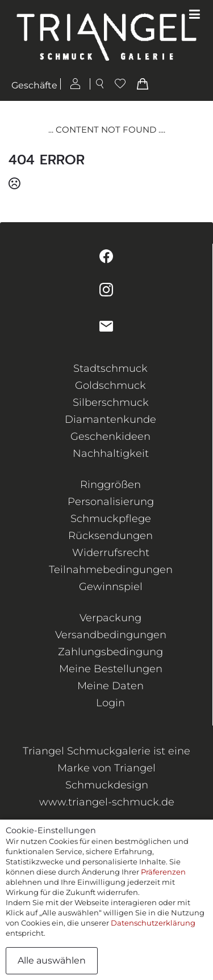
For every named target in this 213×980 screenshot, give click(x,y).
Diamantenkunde (110, 419)
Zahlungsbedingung (110, 652)
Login (110, 703)
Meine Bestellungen (111, 669)
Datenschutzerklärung (153, 923)
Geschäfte (34, 85)
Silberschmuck (111, 402)
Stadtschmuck (110, 368)
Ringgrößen (110, 485)
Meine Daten (110, 686)
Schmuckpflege (111, 519)
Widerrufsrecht (111, 553)
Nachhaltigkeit (111, 453)
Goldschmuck (110, 385)
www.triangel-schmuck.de (107, 802)
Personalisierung (111, 502)
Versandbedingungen (111, 635)
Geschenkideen (110, 436)
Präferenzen (163, 872)
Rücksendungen (110, 536)
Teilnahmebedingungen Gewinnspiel (111, 578)
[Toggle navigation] (195, 15)
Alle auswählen (52, 960)
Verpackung (110, 618)
